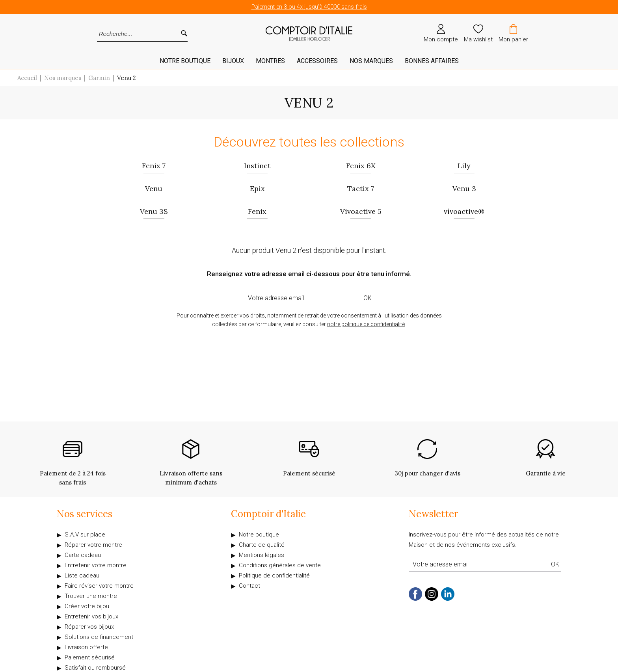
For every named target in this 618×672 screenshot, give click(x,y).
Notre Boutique (185, 61)
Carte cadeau (83, 555)
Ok (368, 298)
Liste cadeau (82, 575)
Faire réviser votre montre (99, 586)
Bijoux (233, 61)
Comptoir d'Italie (268, 514)
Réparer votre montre (93, 545)
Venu (154, 188)
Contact (249, 586)
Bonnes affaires (432, 61)
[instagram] (432, 599)
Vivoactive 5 (361, 211)
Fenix (257, 211)
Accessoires (317, 61)
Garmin (99, 78)
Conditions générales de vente (280, 565)
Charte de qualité (262, 545)
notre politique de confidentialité (366, 324)
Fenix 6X (361, 166)
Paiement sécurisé (90, 657)
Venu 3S (154, 211)
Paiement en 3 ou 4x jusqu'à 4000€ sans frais (309, 7)
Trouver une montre (91, 596)
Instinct (257, 166)
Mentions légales (262, 555)
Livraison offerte (86, 647)
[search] (184, 34)
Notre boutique (259, 535)
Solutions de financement (99, 637)
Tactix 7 (361, 188)
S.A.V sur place (85, 535)
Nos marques (371, 61)
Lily (464, 166)
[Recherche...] (132, 34)
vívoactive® (464, 211)
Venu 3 (464, 188)
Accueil (27, 78)
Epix (257, 188)
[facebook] (415, 599)
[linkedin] (448, 599)
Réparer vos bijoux (89, 627)
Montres (270, 61)
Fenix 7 (154, 166)
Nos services (85, 514)
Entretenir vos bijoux (91, 616)
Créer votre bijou (87, 606)
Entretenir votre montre (96, 565)
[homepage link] (309, 34)
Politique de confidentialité (274, 575)
